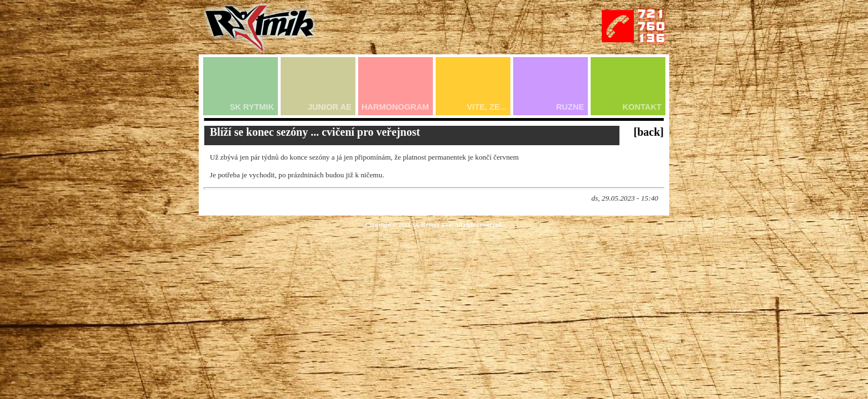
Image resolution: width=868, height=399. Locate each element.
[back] (649, 132)
